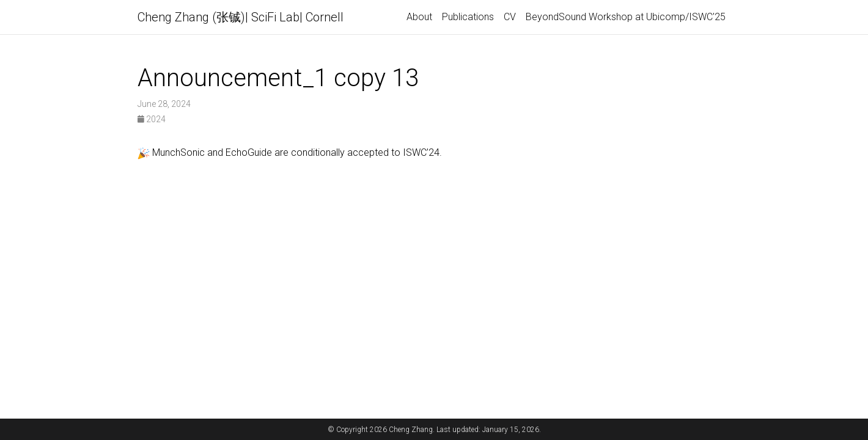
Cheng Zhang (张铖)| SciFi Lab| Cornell (241, 17)
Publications (468, 17)
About (419, 17)
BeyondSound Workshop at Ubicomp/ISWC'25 (626, 17)
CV (510, 17)
